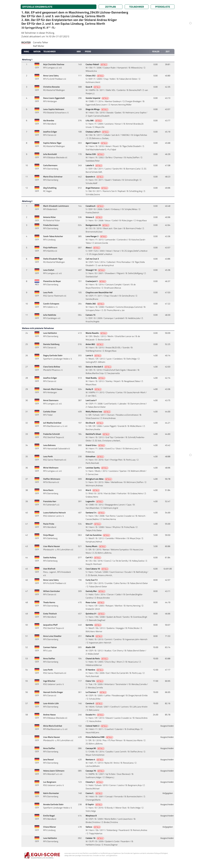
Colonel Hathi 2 (97, 726)
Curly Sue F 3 (92, 580)
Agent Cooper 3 (97, 143)
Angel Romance (97, 188)
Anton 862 (95, 344)
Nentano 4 (95, 759)
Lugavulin (95, 501)
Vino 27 (94, 524)
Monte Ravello (97, 333)
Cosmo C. (94, 793)
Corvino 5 (94, 703)
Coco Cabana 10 (97, 569)
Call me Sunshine (98, 535)
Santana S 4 (96, 513)
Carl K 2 (94, 557)
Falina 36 (94, 636)
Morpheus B (91, 816)
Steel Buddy (96, 378)
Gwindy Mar (96, 591)
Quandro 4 (95, 177)
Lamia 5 (94, 355)
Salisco (93, 827)
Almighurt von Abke (99, 479)
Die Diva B (95, 423)
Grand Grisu (96, 445)
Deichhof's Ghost (98, 434)
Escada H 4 (95, 715)
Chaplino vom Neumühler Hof (99, 292)
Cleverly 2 (95, 782)
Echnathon (95, 456)
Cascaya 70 (95, 771)
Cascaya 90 (95, 748)
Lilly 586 (94, 120)
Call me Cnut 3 (92, 259)
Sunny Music (96, 546)
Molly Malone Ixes (98, 412)
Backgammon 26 (98, 225)
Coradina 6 (95, 206)
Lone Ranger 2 (97, 236)
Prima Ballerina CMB (100, 737)
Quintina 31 (96, 614)
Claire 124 (95, 681)
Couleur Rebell (97, 64)
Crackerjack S (96, 281)
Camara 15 (91, 315)
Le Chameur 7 (96, 692)
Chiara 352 (95, 76)
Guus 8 (93, 87)
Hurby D (94, 389)
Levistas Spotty (97, 468)
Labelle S (94, 165)
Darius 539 (95, 154)
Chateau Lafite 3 (98, 132)
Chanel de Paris (97, 658)
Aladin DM (91, 647)
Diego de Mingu (97, 109)
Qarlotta (94, 625)
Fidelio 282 (95, 304)
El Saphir (94, 804)
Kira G (93, 490)
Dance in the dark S (99, 367)
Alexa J (93, 248)
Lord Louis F (91, 400)
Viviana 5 (94, 217)
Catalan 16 (95, 838)
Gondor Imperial (98, 98)
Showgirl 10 (96, 270)
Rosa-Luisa (95, 602)
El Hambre (95, 670)
